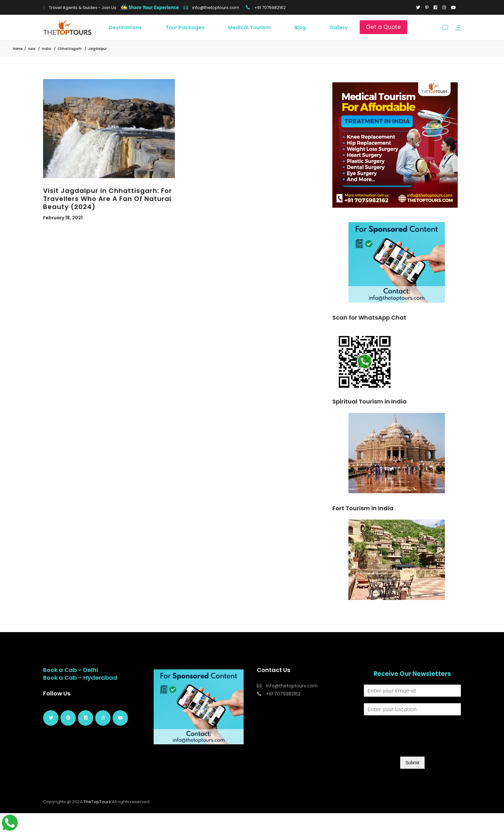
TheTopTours (97, 802)
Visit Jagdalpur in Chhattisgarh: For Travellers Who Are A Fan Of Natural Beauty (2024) (108, 199)
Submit (412, 763)
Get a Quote (383, 27)
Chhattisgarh (70, 49)
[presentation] (413, 746)
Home (18, 49)
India (46, 49)
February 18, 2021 (63, 218)
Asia (32, 49)
